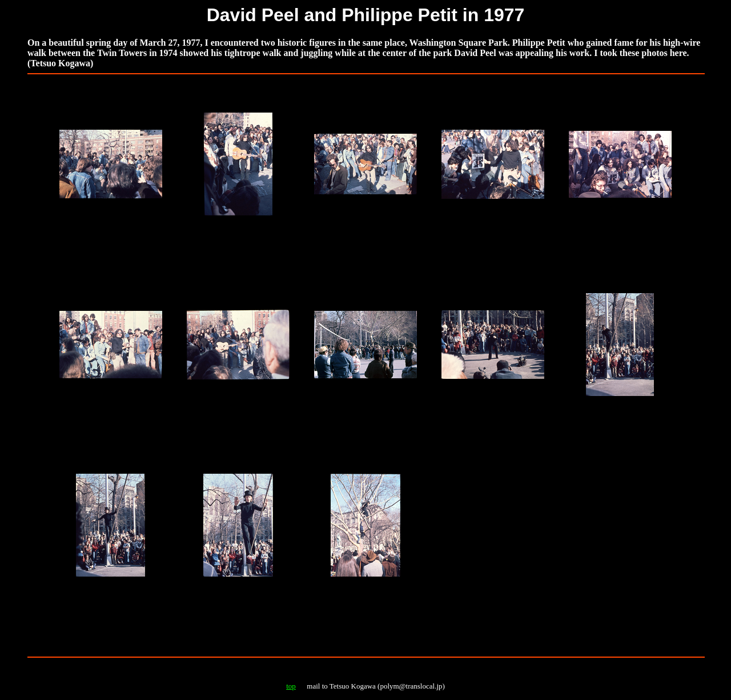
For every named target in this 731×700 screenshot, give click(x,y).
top (291, 686)
